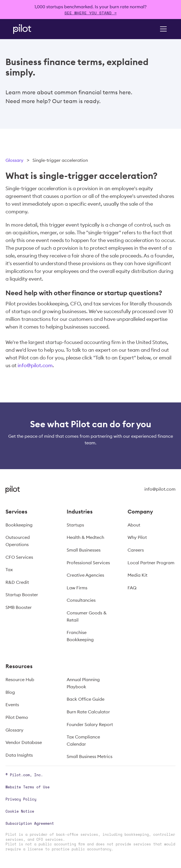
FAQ (132, 588)
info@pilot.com (35, 365)
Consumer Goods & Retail (87, 616)
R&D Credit (17, 582)
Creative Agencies (85, 575)
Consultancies (81, 600)
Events (12, 705)
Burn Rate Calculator (88, 712)
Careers (136, 550)
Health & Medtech (85, 537)
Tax (9, 569)
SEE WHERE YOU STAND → (90, 13)
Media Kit (137, 575)
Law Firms (77, 588)
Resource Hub (20, 679)
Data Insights (19, 755)
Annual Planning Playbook (83, 683)
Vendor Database (24, 742)
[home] (30, 29)
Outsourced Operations (18, 541)
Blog (10, 692)
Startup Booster (22, 595)
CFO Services (19, 557)
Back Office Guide (86, 699)
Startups (75, 525)
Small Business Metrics (90, 756)
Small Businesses (84, 550)
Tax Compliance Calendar (83, 740)
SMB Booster (19, 607)
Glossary (14, 160)
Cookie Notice (20, 811)
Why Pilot (137, 537)
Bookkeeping (19, 525)
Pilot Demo (17, 717)
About (134, 525)
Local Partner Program (151, 563)
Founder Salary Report (90, 724)
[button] (162, 29)
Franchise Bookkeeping (80, 636)
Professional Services (88, 563)
